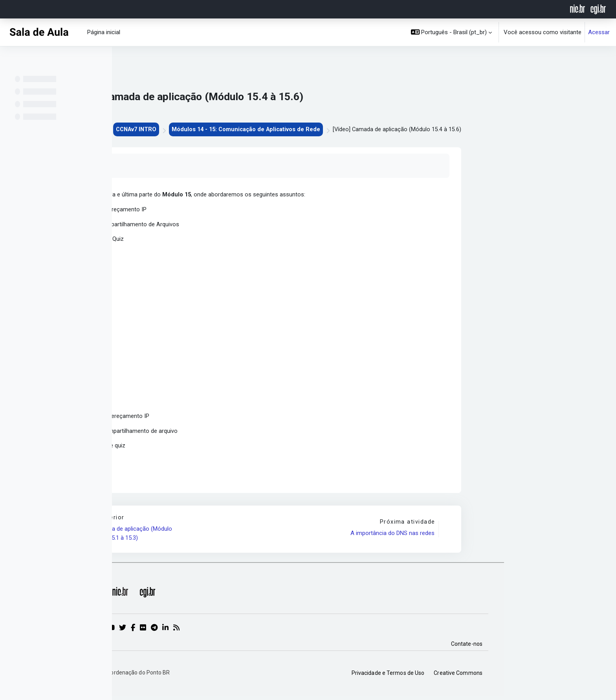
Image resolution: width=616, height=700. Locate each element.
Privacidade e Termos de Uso (500, 677)
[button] (452, 32)
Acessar (599, 32)
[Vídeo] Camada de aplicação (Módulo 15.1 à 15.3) (236, 537)
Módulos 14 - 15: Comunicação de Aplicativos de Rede (355, 130)
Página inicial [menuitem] (104, 32)
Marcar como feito (198, 166)
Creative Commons (570, 677)
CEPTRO (193, 130)
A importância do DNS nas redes (504, 537)
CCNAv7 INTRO (242, 130)
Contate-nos (579, 647)
